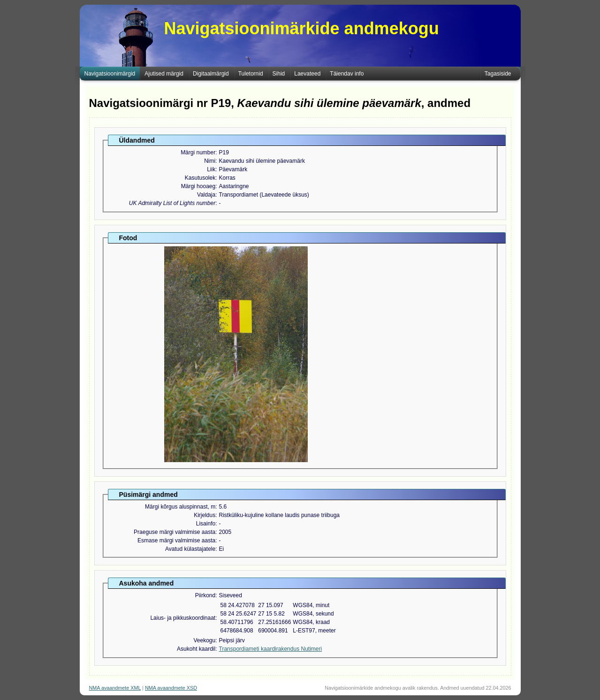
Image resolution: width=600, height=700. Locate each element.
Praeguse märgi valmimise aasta (175, 532)
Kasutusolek (200, 178)
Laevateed (307, 74)
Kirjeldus (205, 515)
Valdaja (206, 195)
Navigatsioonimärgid (110, 74)
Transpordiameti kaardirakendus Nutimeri (271, 649)
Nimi (210, 161)
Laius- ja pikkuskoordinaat (183, 618)
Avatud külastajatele (190, 549)
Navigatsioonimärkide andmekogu (302, 28)
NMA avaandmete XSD (171, 688)
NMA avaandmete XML (115, 688)
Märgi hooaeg (198, 186)
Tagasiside (498, 74)
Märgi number (198, 152)
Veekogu (204, 640)
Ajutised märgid (164, 74)
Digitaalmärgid (211, 74)
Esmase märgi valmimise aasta (176, 540)
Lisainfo (206, 524)
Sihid (279, 74)
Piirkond (205, 595)
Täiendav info (347, 74)
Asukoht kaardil (196, 649)
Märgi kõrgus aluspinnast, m (180, 507)
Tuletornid (251, 74)
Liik (211, 169)
